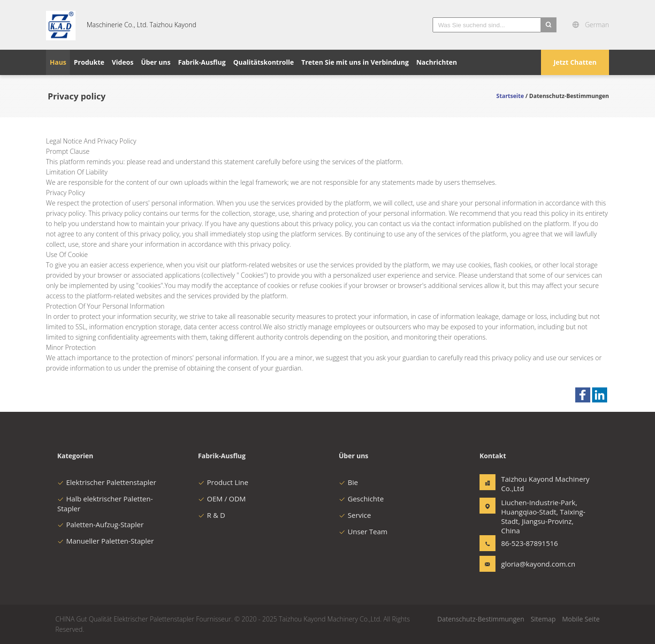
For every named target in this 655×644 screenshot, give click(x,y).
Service (355, 515)
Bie (348, 482)
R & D (212, 515)
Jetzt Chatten (575, 62)
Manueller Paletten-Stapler (106, 541)
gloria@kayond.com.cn (531, 564)
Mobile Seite (581, 619)
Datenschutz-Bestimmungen (481, 619)
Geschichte (361, 499)
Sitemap (543, 619)
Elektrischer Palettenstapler (107, 482)
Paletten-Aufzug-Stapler (100, 524)
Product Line (223, 482)
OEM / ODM (222, 499)
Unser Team (363, 531)
